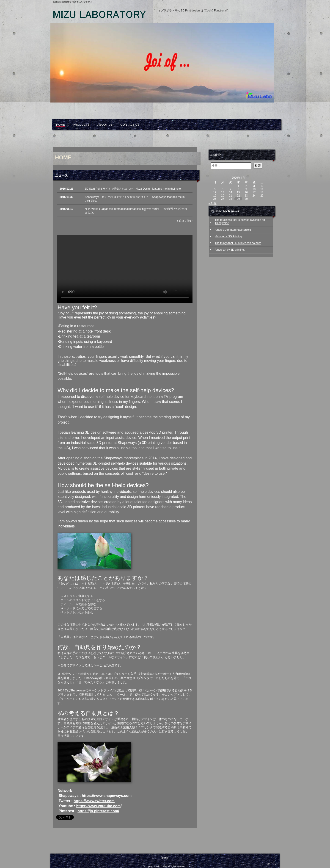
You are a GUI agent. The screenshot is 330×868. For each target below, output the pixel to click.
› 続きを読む (185, 221)
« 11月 (213, 203)
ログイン (272, 864)
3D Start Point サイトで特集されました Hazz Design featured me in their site (133, 189)
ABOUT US (105, 125)
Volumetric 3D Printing (228, 236)
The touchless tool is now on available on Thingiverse (240, 222)
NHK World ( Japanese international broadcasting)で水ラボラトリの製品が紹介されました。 (136, 211)
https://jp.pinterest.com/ (98, 811)
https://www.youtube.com (98, 806)
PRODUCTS (81, 125)
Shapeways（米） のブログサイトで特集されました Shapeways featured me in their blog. (135, 199)
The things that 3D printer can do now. (238, 243)
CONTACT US (130, 125)
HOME (61, 125)
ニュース (61, 176)
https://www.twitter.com (94, 801)
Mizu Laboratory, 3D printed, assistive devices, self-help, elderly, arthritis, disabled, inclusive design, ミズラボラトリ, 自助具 (105, 16)
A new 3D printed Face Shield (233, 230)
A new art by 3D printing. (230, 250)
